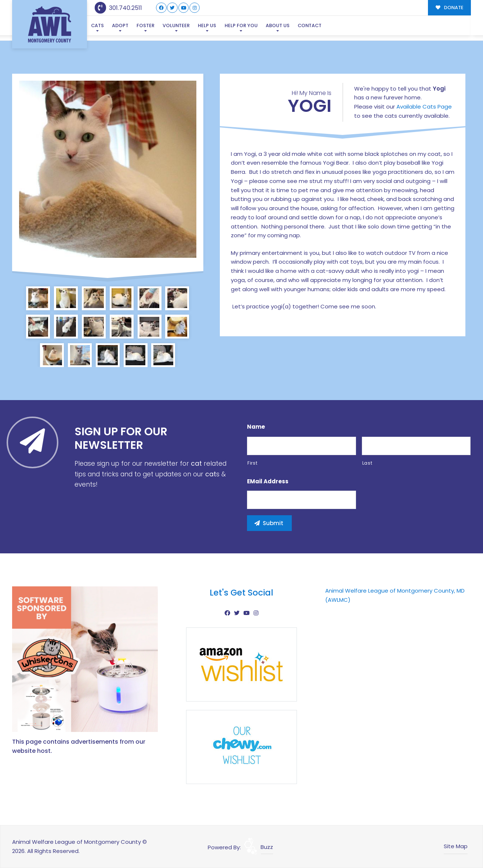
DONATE (449, 8)
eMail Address (268, 481)
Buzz (267, 847)
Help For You (241, 25)
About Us (278, 25)
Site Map (456, 846)
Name (256, 427)
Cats (97, 25)
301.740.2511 (118, 8)
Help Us (207, 25)
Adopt (120, 25)
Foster (146, 25)
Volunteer (176, 25)
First (252, 463)
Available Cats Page (424, 107)
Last (367, 463)
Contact (310, 25)
